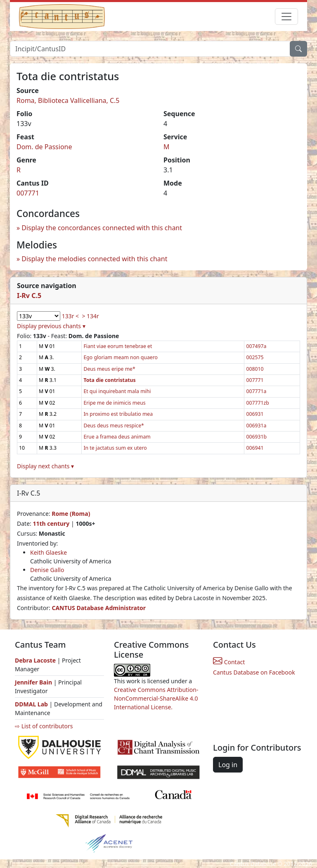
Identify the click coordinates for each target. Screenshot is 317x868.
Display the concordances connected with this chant (102, 228)
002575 (255, 357)
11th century (51, 523)
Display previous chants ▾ (51, 326)
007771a (256, 391)
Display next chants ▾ (45, 466)
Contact (229, 662)
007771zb (257, 403)
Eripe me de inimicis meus (114, 403)
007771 (28, 193)
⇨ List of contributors (44, 726)
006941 (255, 448)
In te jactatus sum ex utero (115, 448)
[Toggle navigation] (286, 17)
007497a (256, 346)
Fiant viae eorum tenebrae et (118, 346)
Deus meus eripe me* (109, 369)
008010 (255, 369)
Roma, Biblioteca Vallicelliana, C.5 (68, 100)
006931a (256, 426)
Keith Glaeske (48, 552)
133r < (70, 316)
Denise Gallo (47, 570)
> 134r (90, 316)
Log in (228, 765)
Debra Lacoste (35, 660)
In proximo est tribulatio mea (118, 414)
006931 (255, 414)
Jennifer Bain (34, 682)
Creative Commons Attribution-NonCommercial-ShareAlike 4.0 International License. (156, 698)
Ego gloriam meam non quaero (121, 357)
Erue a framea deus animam (117, 437)
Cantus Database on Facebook (254, 672)
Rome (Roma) (71, 514)
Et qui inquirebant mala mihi (117, 391)
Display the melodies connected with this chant (94, 259)
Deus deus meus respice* (114, 426)
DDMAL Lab (31, 704)
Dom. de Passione (44, 147)
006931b (256, 437)
